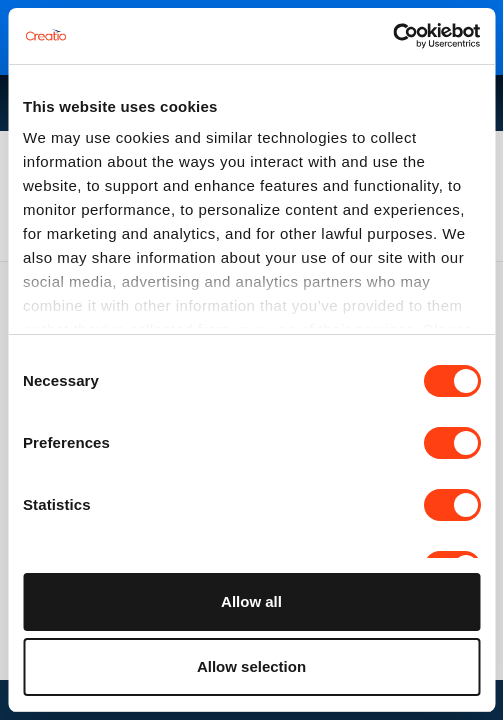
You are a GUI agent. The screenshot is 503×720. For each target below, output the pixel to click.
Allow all (251, 601)
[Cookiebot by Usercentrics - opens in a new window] (392, 36)
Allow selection (251, 666)
